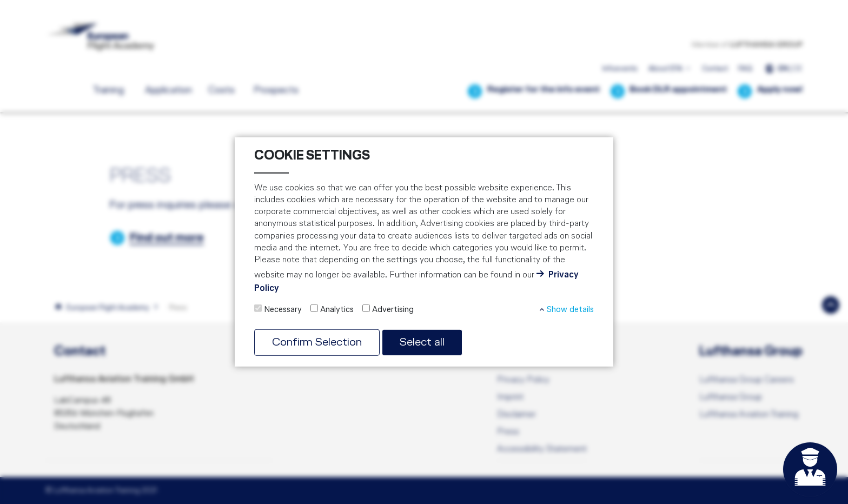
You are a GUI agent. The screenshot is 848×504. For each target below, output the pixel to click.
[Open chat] (810, 469)
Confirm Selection (317, 343)
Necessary (283, 310)
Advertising (393, 310)
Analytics (337, 310)
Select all (422, 343)
